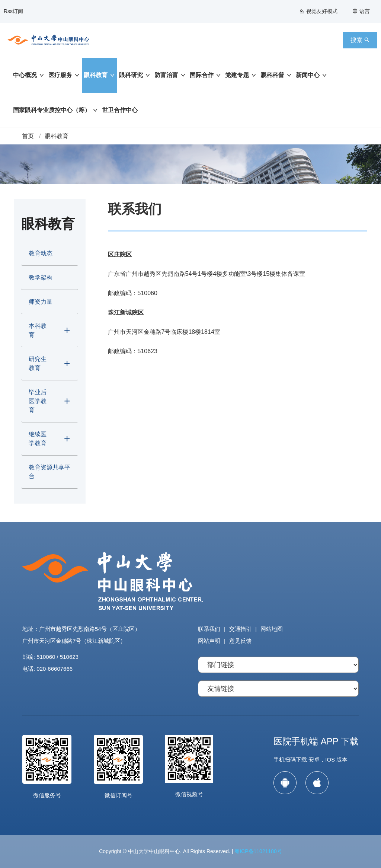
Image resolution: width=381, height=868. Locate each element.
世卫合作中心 (120, 110)
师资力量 (41, 302)
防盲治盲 (166, 75)
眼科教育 (96, 75)
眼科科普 (272, 75)
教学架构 (41, 277)
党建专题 (237, 75)
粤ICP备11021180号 (258, 851)
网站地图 (272, 629)
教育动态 (41, 253)
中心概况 (25, 75)
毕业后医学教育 (38, 401)
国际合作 (202, 75)
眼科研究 (131, 75)
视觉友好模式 (318, 11)
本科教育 (38, 330)
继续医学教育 (38, 439)
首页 (28, 136)
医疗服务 (60, 75)
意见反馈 (240, 641)
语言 (361, 11)
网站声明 (209, 641)
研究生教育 (38, 363)
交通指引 (240, 629)
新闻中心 (308, 75)
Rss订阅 (13, 11)
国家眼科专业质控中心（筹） (52, 110)
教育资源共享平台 (49, 472)
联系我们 (209, 629)
